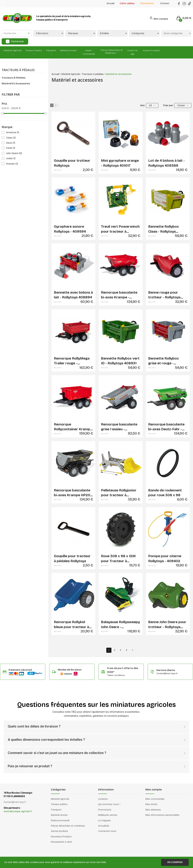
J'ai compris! (175, 862)
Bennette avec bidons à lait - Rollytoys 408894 (73, 295)
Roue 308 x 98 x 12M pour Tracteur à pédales (118, 559)
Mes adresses (153, 810)
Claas (11, 138)
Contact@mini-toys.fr (167, 673)
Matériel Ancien (59, 815)
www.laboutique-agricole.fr (18, 811)
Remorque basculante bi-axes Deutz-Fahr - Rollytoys (166, 427)
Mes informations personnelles (162, 815)
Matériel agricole (60, 799)
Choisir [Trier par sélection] (183, 105)
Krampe (12, 164)
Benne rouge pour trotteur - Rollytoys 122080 (164, 295)
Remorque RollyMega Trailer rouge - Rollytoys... (72, 361)
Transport (56, 810)
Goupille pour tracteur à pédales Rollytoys (72, 558)
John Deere (14, 153)
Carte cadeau (127, 3)
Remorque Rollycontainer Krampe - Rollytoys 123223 (73, 427)
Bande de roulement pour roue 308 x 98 (165, 493)
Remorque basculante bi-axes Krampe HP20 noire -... (72, 493)
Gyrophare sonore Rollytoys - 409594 (70, 229)
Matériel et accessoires (16, 84)
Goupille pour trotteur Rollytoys (72, 163)
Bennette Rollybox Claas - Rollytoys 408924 (164, 229)
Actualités (104, 826)
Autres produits (59, 831)
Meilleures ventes (108, 815)
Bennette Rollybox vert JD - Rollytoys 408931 (120, 361)
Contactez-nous (107, 831)
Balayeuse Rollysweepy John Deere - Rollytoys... (120, 625)
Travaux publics (59, 804)
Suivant (132, 650)
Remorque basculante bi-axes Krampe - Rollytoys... (119, 295)
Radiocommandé (60, 821)
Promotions (147, 3)
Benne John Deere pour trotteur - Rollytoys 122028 (167, 625)
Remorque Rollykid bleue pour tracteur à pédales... (71, 625)
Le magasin (104, 821)
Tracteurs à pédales (18, 70)
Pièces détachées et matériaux (68, 826)
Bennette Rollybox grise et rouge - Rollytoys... (164, 361)
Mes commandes (155, 799)
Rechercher (18, 41)
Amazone (13, 132)
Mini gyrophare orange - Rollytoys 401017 (120, 163)
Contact (165, 3)
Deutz (11, 143)
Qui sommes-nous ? (109, 804)
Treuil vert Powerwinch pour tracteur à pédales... (120, 229)
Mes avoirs (151, 804)
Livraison (103, 799)
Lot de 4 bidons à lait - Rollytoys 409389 (166, 163)
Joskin (11, 158)
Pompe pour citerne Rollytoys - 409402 (165, 558)
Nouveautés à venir (61, 842)
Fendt (11, 148)
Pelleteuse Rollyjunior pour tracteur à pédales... (119, 493)
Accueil (111, 3)
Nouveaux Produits (61, 837)
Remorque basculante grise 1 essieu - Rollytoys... (119, 427)
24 (152, 105)
